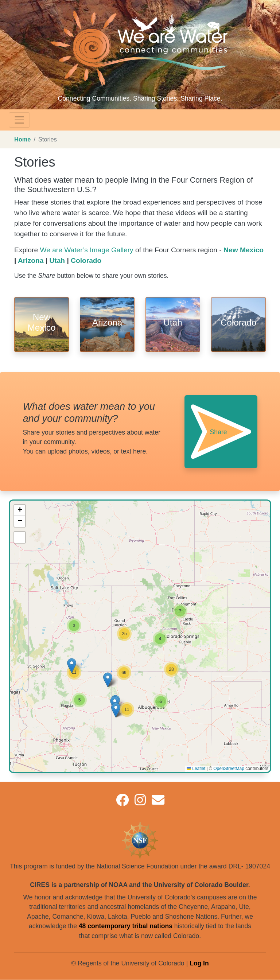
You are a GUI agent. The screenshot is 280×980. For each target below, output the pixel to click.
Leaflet (196, 769)
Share (219, 432)
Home (22, 139)
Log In (199, 963)
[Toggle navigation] (19, 120)
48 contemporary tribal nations (126, 926)
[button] (161, 701)
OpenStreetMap (229, 769)
